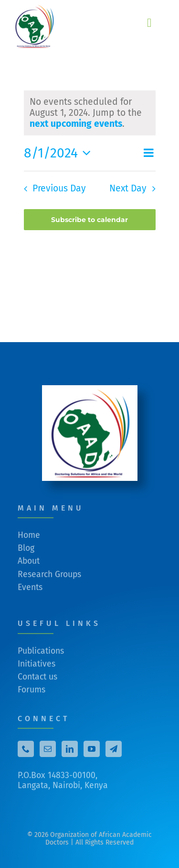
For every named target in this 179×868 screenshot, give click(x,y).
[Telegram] (114, 752)
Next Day (128, 188)
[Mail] (48, 752)
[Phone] (26, 752)
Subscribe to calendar (89, 220)
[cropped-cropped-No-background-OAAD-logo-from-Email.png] (36, 9)
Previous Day (59, 188)
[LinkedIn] (70, 752)
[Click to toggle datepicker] (60, 153)
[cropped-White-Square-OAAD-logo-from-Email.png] (90, 392)
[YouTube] (92, 752)
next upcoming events (76, 124)
